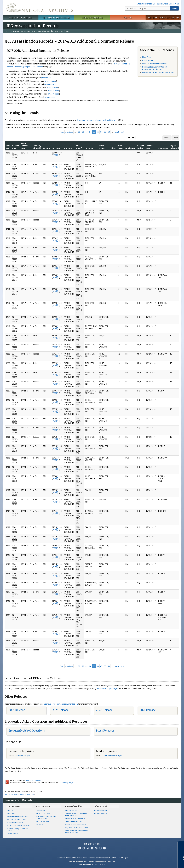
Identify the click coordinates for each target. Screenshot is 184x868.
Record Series (140, 147)
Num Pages (120, 147)
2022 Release (104, 710)
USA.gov (124, 858)
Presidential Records (15, 822)
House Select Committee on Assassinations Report (155, 68)
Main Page (147, 57)
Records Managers (43, 821)
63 (87, 132)
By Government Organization (18, 816)
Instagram (88, 848)
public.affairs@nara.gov (112, 755)
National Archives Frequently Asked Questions (76, 814)
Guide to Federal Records (75, 818)
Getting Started (71, 810)
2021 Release (148, 710)
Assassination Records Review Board (158, 72)
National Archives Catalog (17, 819)
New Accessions (101, 813)
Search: (131, 137)
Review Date (149, 147)
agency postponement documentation (61, 704)
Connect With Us (92, 844)
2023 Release (60, 710)
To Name (89, 148)
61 (79, 132)
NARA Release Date (25, 146)
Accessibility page (66, 783)
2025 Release (17, 710)
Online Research (15, 806)
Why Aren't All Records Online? (77, 827)
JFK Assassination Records (42, 31)
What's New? (101, 806)
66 (98, 132)
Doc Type (68, 148)
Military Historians (43, 813)
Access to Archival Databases (18, 825)
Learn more (161, 863)
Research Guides (74, 806)
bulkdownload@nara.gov (107, 688)
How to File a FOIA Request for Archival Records (77, 832)
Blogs (100, 848)
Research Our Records (21, 18)
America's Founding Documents (163, 18)
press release (47, 78)
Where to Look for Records (76, 824)
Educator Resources (92, 18)
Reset (175, 138)
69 (109, 132)
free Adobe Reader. (34, 781)
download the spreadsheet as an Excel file (95, 120)
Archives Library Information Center (18, 830)
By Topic (10, 810)
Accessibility (71, 858)
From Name (102, 147)
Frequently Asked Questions (27, 731)
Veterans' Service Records (56, 18)
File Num (79, 147)
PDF (54, 155)
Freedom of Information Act (99, 858)
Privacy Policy (82, 858)
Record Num (15, 147)
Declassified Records (73, 821)
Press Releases (105, 731)
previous (69, 132)
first (62, 132)
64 (90, 132)
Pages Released (174, 147)
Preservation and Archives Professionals (46, 817)
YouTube (96, 848)
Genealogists (41, 810)
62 (83, 132)
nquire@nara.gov (22, 755)
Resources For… (44, 806)
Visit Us (128, 18)
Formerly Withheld (37, 147)
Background (147, 60)
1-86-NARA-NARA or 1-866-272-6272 (92, 864)
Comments (163, 148)
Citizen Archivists (144, 4)
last (122, 132)
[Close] (181, 844)
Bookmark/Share (160, 4)
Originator (130, 148)
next (117, 132)
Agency (46, 148)
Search (174, 8)
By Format (11, 813)
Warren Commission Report (154, 64)
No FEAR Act (116, 858)
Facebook (80, 848)
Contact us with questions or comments (20, 794)
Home (9, 31)
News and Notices (101, 810)
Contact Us (174, 4)
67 (101, 132)
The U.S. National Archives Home (40, 8)
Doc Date (56, 148)
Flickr (104, 848)
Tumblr (92, 848)
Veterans (39, 824)
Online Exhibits (12, 834)
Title (113, 148)
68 (105, 132)
